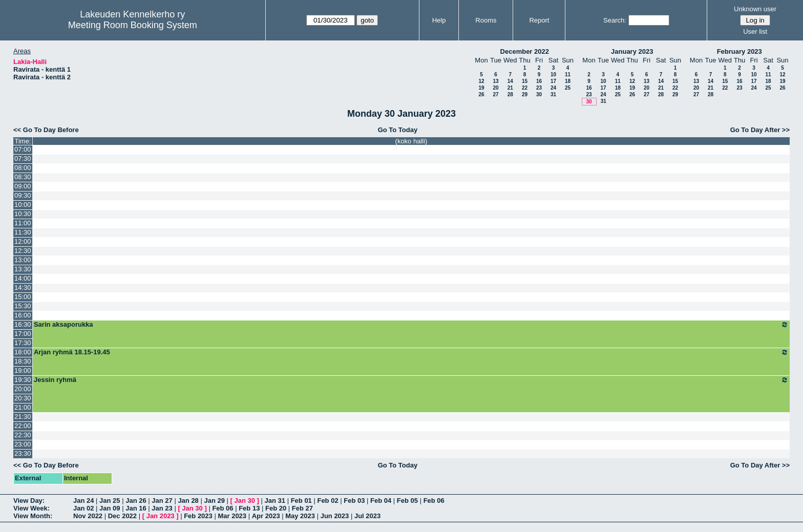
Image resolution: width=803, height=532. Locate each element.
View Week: (31, 508)
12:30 (23, 251)
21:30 (23, 417)
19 (481, 88)
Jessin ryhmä (411, 380)
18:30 (23, 361)
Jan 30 (245, 501)
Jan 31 (275, 501)
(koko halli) (411, 141)
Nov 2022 (88, 516)
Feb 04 (381, 501)
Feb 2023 (198, 516)
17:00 (23, 334)
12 (481, 81)
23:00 (23, 444)
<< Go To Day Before (46, 130)
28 (510, 94)
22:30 (23, 435)
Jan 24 (83, 501)
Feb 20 (276, 508)
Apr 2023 (266, 516)
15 (525, 81)
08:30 (23, 177)
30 (539, 94)
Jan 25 (110, 501)
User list (755, 31)
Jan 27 (162, 501)
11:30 (23, 232)
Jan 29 (214, 501)
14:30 (23, 288)
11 (568, 75)
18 (568, 81)
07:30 (23, 158)
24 (553, 88)
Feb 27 (302, 508)
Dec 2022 (122, 516)
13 (495, 81)
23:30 (23, 453)
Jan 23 (162, 508)
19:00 (23, 370)
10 (553, 75)
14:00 (23, 278)
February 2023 (739, 51)
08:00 (23, 168)
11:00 (23, 223)
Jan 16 (136, 508)
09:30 (23, 195)
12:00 (23, 241)
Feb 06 (434, 501)
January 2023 (632, 51)
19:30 (23, 380)
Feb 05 (407, 501)
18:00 (23, 352)
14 (510, 81)
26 (481, 94)
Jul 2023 (367, 516)
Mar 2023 (232, 516)
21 (510, 88)
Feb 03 (354, 501)
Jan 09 (110, 508)
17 (553, 81)
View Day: (29, 501)
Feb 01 (301, 501)
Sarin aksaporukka (411, 325)
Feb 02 (327, 501)
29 (525, 94)
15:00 (23, 297)
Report (539, 20)
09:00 (23, 186)
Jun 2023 (335, 516)
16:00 (23, 315)
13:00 (23, 260)
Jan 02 (83, 508)
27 (495, 94)
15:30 (23, 306)
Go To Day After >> (760, 130)
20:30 (23, 398)
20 (495, 88)
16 (539, 81)
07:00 (23, 149)
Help (439, 20)
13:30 (23, 269)
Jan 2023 (161, 516)
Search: (615, 20)
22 (525, 88)
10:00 (23, 205)
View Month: (33, 516)
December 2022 (525, 51)
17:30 (23, 343)
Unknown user (755, 9)
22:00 (23, 426)
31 (553, 94)
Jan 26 (136, 501)
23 (539, 88)
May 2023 (300, 516)
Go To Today (398, 130)
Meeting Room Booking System (133, 25)
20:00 (23, 389)
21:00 (23, 407)
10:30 (23, 214)
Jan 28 (188, 501)
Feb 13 (249, 508)
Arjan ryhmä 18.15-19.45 (411, 352)
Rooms (486, 20)
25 (568, 88)
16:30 (23, 324)
